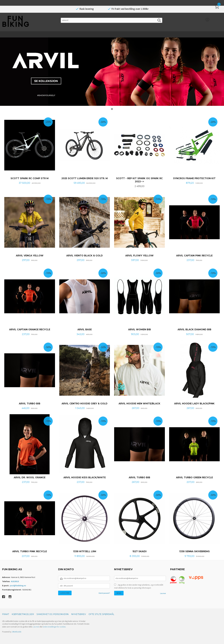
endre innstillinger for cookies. (54, 627)
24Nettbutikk (16, 632)
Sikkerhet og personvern (53, 614)
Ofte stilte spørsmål (101, 614)
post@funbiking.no (18, 585)
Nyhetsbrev (79, 614)
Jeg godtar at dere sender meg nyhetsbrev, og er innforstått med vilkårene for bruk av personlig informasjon (139, 586)
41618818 (15, 581)
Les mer (163, 593)
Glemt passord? (104, 593)
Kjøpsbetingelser (23, 614)
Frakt (6, 614)
